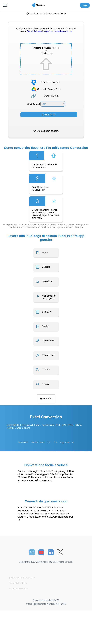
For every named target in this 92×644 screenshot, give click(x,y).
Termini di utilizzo (18, 583)
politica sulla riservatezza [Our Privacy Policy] (59, 31)
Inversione (47, 281)
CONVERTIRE (49, 115)
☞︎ (49, 442)
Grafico (46, 326)
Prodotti (44, 13)
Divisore (46, 267)
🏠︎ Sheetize (32, 13)
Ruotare (46, 370)
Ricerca (46, 384)
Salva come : (46, 104)
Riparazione (48, 341)
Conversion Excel (57, 13)
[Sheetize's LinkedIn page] (51, 552)
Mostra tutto (46, 399)
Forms (45, 252)
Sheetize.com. (51, 131)
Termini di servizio (37, 31)
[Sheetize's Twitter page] (60, 552)
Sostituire (47, 312)
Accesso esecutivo (19, 588)
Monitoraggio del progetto (49, 297)
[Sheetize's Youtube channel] (41, 552)
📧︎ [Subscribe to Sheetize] (32, 552)
